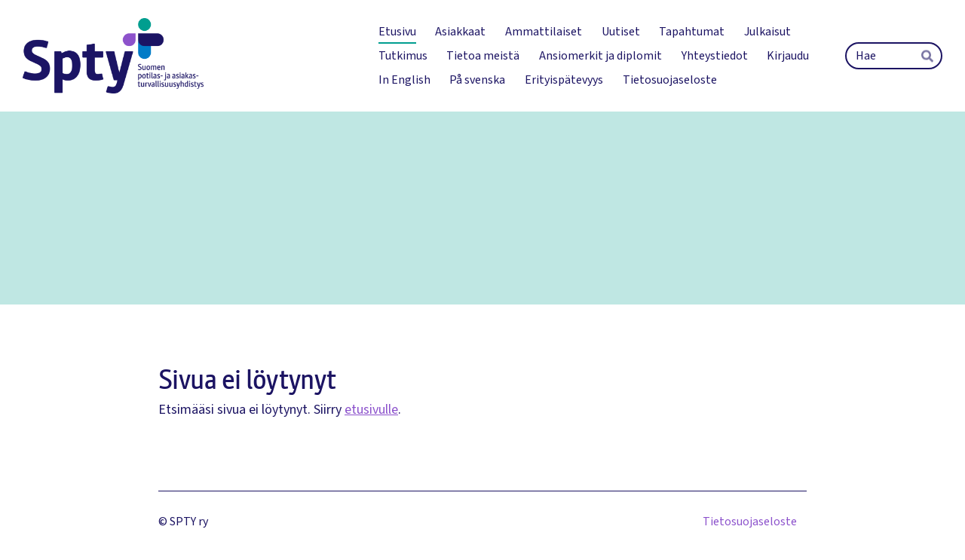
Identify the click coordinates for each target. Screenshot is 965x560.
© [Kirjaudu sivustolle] (164, 522)
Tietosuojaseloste (750, 522)
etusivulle (371, 410)
